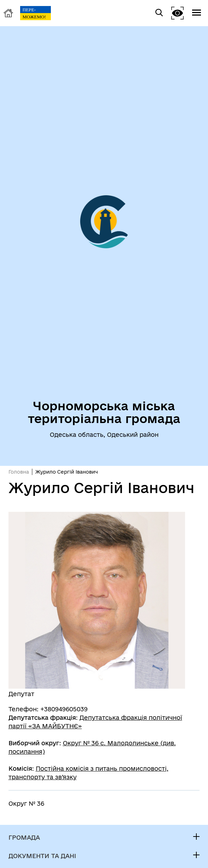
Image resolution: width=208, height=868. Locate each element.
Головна (19, 472)
